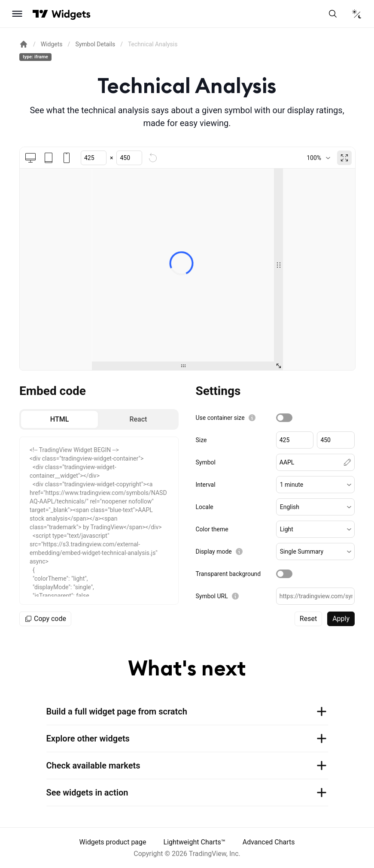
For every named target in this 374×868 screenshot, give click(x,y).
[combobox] (318, 158)
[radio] (59, 419)
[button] (315, 485)
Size (201, 440)
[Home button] (71, 14)
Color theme (212, 529)
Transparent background (228, 574)
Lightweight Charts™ (195, 842)
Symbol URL (212, 596)
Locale (205, 507)
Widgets (52, 44)
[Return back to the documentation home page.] (24, 44)
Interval (206, 485)
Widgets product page (113, 842)
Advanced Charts (269, 842)
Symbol (206, 462)
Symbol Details (95, 44)
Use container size (220, 418)
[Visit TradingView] (40, 14)
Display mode (214, 552)
